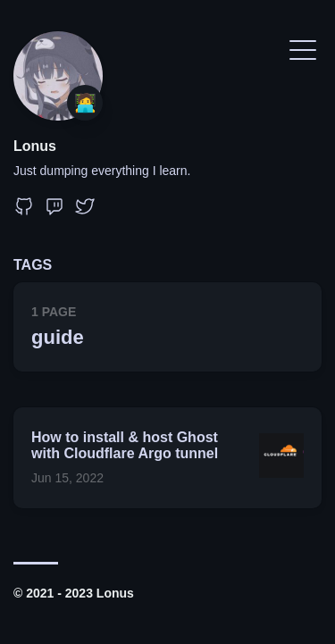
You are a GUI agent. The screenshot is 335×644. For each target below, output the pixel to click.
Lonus (35, 146)
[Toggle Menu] (303, 49)
